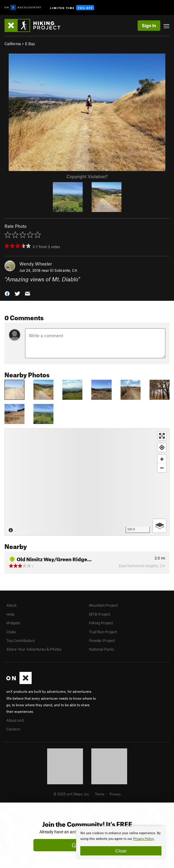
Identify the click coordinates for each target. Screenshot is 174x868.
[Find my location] (162, 447)
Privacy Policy (143, 839)
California (13, 44)
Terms (100, 794)
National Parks (101, 649)
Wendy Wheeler (36, 264)
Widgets (13, 623)
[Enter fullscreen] (162, 436)
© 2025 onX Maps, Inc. (72, 794)
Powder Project (102, 640)
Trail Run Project (103, 632)
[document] (121, 843)
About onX (15, 720)
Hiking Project (101, 623)
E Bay (30, 44)
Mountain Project (103, 605)
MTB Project (100, 614)
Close (121, 851)
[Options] (160, 526)
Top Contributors (20, 640)
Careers (13, 729)
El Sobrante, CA (64, 270)
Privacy (115, 794)
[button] (7, 293)
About (11, 605)
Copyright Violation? (87, 176)
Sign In (149, 25)
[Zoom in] (162, 459)
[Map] (87, 482)
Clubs (11, 632)
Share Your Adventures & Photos (34, 649)
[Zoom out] (162, 468)
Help (10, 614)
